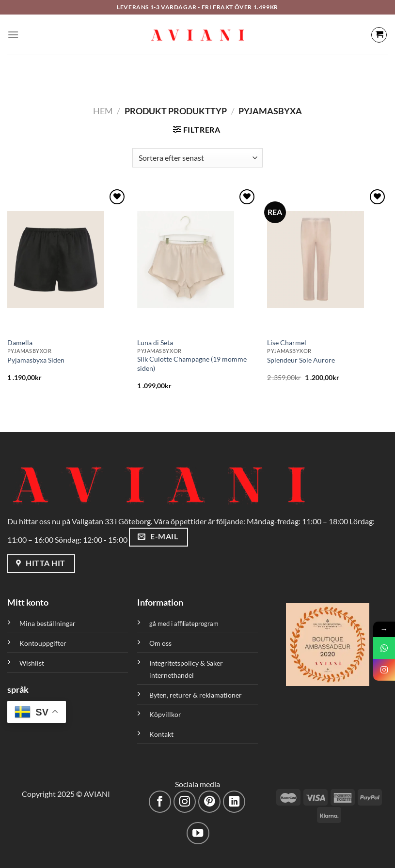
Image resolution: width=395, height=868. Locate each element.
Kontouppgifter (43, 643)
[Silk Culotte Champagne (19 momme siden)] (197, 259)
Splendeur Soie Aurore (301, 360)
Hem (103, 111)
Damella (20, 343)
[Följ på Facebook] (160, 802)
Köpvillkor (165, 714)
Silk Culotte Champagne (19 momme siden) (192, 364)
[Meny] (13, 35)
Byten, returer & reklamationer (196, 695)
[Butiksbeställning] (197, 158)
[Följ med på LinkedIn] (234, 802)
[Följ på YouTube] (198, 833)
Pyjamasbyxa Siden (36, 360)
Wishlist (32, 663)
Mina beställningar (48, 623)
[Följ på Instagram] (185, 802)
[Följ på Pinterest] (210, 802)
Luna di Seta (155, 343)
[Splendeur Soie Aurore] (327, 259)
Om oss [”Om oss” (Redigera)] (160, 643)
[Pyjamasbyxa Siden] (68, 259)
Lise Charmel (287, 343)
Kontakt (161, 734)
